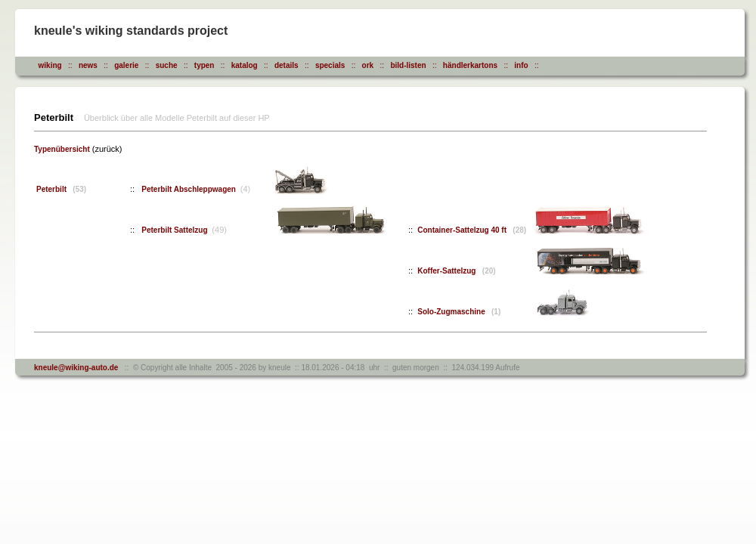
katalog (245, 65)
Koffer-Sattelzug (456, 271)
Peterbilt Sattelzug (175, 230)
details (287, 65)
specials (330, 65)
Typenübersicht (62, 149)
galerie (126, 65)
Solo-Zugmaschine (459, 312)
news (88, 65)
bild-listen (408, 65)
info (521, 65)
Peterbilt (61, 189)
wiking (50, 65)
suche (167, 65)
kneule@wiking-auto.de (76, 368)
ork (368, 65)
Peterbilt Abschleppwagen (189, 189)
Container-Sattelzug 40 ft (472, 230)
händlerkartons (470, 65)
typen (204, 65)
